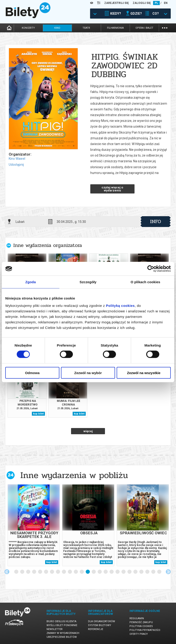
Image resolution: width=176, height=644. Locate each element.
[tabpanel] (34, 525)
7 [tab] (52, 572)
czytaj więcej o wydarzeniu (112, 189)
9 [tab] (64, 572)
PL (156, 3)
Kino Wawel (17, 159)
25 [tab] (159, 572)
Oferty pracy (139, 634)
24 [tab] (154, 572)
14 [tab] (94, 572)
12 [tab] (82, 572)
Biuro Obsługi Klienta (61, 621)
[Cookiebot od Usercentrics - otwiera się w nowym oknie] (151, 269)
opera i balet (144, 28)
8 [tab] (58, 572)
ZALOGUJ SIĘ (142, 3)
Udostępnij (16, 165)
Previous (7, 572)
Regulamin (137, 618)
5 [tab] (40, 572)
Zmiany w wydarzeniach (63, 633)
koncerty (28, 28)
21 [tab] (136, 572)
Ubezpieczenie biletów (62, 637)
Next (168, 572)
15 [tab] (100, 572)
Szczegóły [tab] (88, 282)
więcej (88, 431)
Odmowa (32, 373)
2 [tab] (22, 572)
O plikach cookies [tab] (145, 282)
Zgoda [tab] (31, 282)
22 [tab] (142, 572)
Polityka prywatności (145, 630)
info (156, 221)
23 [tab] (148, 572)
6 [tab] (46, 572)
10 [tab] (70, 572)
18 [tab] (118, 572)
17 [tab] (112, 572)
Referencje (96, 629)
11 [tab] (76, 572)
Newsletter (55, 629)
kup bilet (38, 414)
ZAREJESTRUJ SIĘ (117, 3)
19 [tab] (124, 572)
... (165, 27)
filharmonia (115, 28)
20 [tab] (130, 572)
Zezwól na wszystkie (144, 373)
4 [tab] (34, 572)
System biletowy (100, 625)
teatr (86, 28)
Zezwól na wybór (88, 373)
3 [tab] (28, 572)
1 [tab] (16, 572)
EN (166, 3)
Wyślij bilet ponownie (62, 625)
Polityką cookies (120, 305)
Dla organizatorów (102, 621)
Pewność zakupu (141, 622)
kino (57, 28)
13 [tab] (88, 572)
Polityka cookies (141, 626)
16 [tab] (106, 572)
